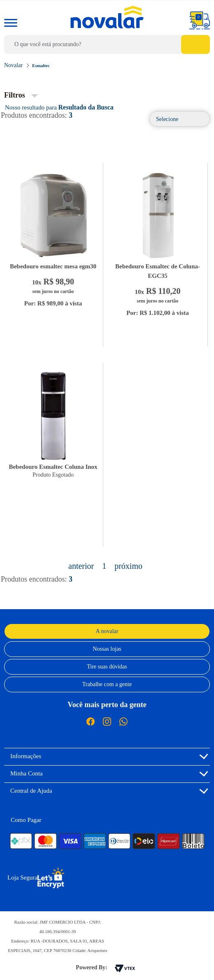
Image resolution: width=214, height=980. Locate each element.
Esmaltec (41, 65)
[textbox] (107, 44)
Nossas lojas (107, 649)
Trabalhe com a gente (107, 684)
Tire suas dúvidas (107, 667)
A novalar (107, 631)
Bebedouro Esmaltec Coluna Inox (53, 467)
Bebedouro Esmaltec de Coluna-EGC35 (158, 271)
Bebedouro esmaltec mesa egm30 (53, 266)
